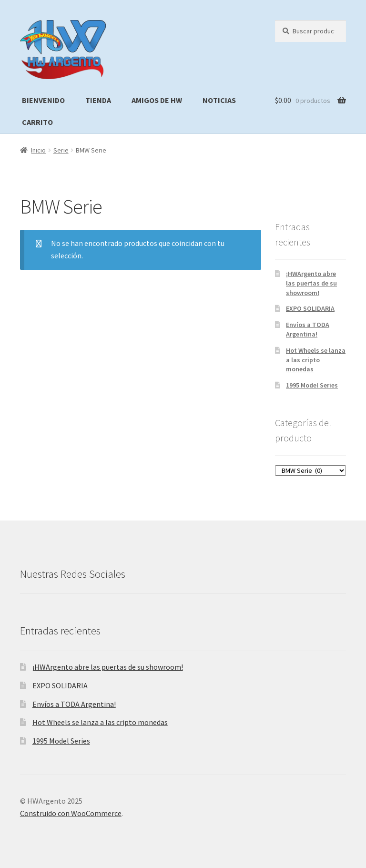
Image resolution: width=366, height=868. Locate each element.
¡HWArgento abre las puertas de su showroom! (311, 283)
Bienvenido (43, 100)
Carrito (37, 122)
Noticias (219, 100)
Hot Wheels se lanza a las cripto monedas (316, 360)
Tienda (98, 100)
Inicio (38, 150)
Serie (61, 150)
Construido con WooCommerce (71, 813)
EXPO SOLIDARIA (310, 308)
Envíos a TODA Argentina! (308, 329)
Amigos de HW (157, 100)
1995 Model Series (312, 385)
